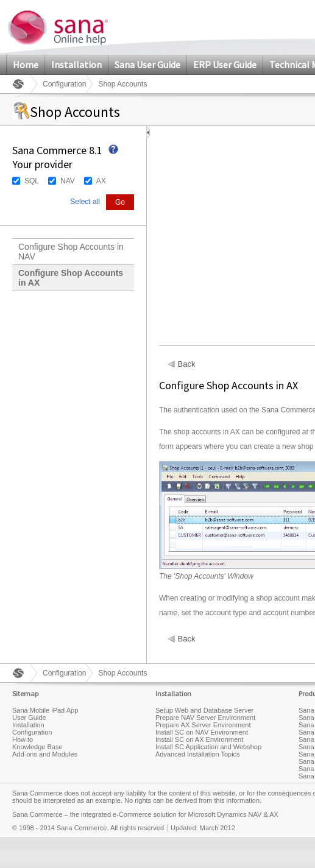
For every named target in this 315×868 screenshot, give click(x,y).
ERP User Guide (225, 65)
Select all (85, 202)
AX (101, 181)
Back (187, 364)
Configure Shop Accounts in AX (71, 278)
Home (26, 65)
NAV (68, 181)
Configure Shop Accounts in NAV (71, 252)
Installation (76, 65)
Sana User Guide (147, 65)
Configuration (64, 84)
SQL (32, 181)
